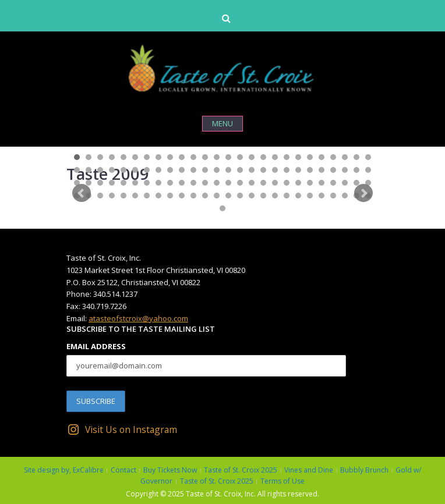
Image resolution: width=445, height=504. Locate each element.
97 (287, 196)
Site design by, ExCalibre (64, 470)
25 (356, 157)
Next (363, 193)
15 (240, 157)
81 (100, 196)
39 (217, 170)
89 (193, 196)
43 (263, 170)
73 (310, 183)
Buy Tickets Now (170, 470)
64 (205, 183)
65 (217, 183)
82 (112, 196)
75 (333, 183)
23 (333, 157)
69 (263, 183)
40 (228, 170)
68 (252, 183)
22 (322, 157)
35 (170, 170)
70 (275, 183)
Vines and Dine (309, 470)
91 (217, 196)
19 (287, 157)
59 (147, 183)
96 (275, 196)
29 (100, 170)
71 (287, 183)
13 (217, 157)
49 (333, 170)
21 (310, 157)
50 (345, 170)
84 (135, 196)
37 (193, 170)
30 (112, 170)
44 (275, 170)
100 (322, 196)
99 (310, 196)
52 (368, 170)
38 (205, 170)
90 (205, 196)
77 (356, 183)
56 (112, 183)
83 (123, 196)
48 (322, 170)
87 (170, 196)
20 (298, 157)
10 (182, 157)
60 (158, 183)
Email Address (96, 346)
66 (228, 183)
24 (345, 157)
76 (345, 183)
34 (158, 170)
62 (182, 183)
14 (228, 157)
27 (77, 170)
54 (89, 183)
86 (158, 196)
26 (368, 157)
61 (170, 183)
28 (89, 170)
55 (100, 183)
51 (356, 170)
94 (252, 196)
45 (287, 170)
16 (252, 157)
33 (147, 170)
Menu (223, 123)
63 (193, 183)
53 (77, 183)
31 (123, 170)
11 (193, 157)
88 (182, 196)
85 (147, 196)
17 (263, 157)
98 (298, 196)
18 (275, 157)
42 (252, 170)
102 (345, 196)
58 (135, 183)
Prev (82, 193)
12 (205, 157)
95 (263, 196)
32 (135, 170)
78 (368, 183)
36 (182, 170)
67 (240, 183)
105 (223, 208)
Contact (123, 470)
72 (298, 183)
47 (310, 170)
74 (322, 183)
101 (333, 196)
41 (240, 170)
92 (228, 196)
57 (123, 183)
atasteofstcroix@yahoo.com (138, 318)
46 (298, 170)
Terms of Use (282, 481)
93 (240, 196)
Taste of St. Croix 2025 (241, 470)
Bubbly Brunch (364, 470)
